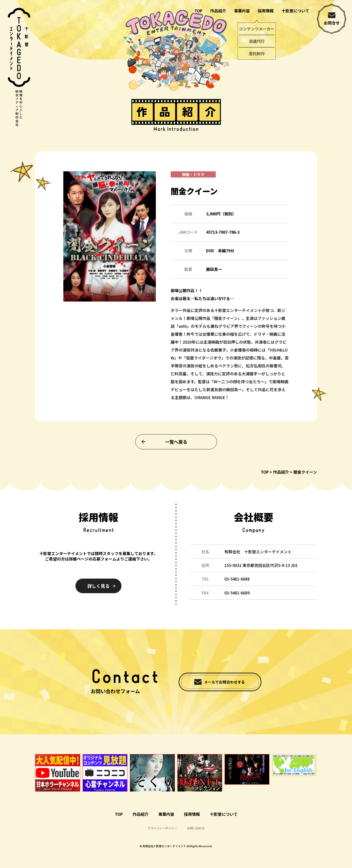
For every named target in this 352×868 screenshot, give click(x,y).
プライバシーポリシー (162, 828)
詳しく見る (98, 586)
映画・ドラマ (193, 183)
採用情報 (266, 11)
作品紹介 (218, 11)
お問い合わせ (196, 828)
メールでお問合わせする (224, 682)
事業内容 (242, 11)
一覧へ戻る (176, 450)
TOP (198, 11)
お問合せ (332, 23)
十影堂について (295, 11)
